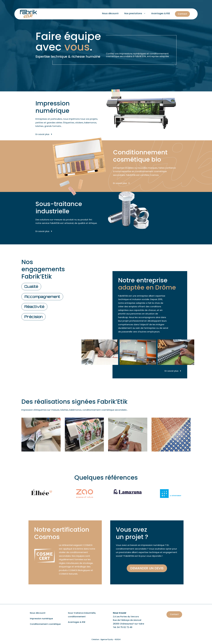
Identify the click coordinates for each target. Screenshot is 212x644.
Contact (182, 14)
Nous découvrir (110, 13)
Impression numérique (41, 619)
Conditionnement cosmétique (45, 624)
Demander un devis (147, 568)
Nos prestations (136, 13)
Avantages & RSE (161, 13)
